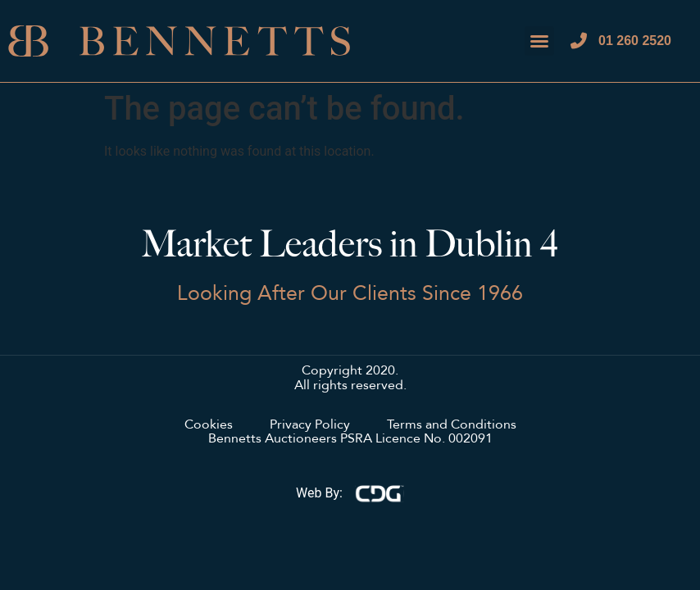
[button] (539, 41)
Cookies (209, 425)
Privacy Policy (310, 425)
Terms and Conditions (452, 425)
